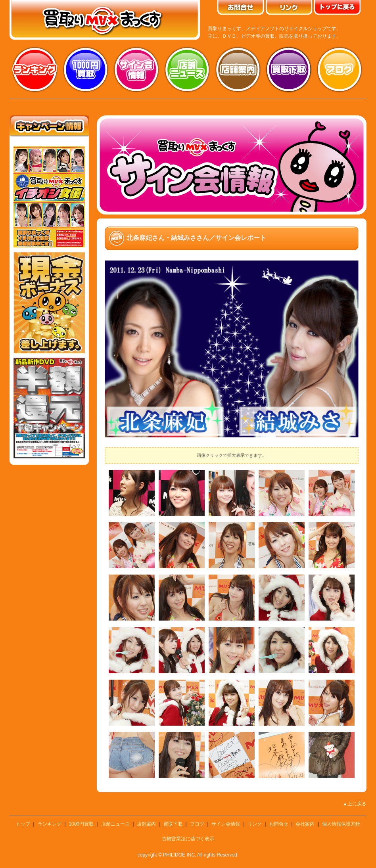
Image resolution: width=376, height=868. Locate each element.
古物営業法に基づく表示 (188, 839)
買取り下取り (289, 69)
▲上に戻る (355, 804)
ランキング (35, 69)
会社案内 (305, 824)
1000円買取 (81, 824)
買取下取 (173, 824)
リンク (255, 824)
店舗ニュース (187, 69)
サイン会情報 (136, 69)
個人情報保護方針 (341, 824)
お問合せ (279, 824)
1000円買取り (86, 69)
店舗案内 (238, 69)
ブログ (340, 69)
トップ (23, 824)
